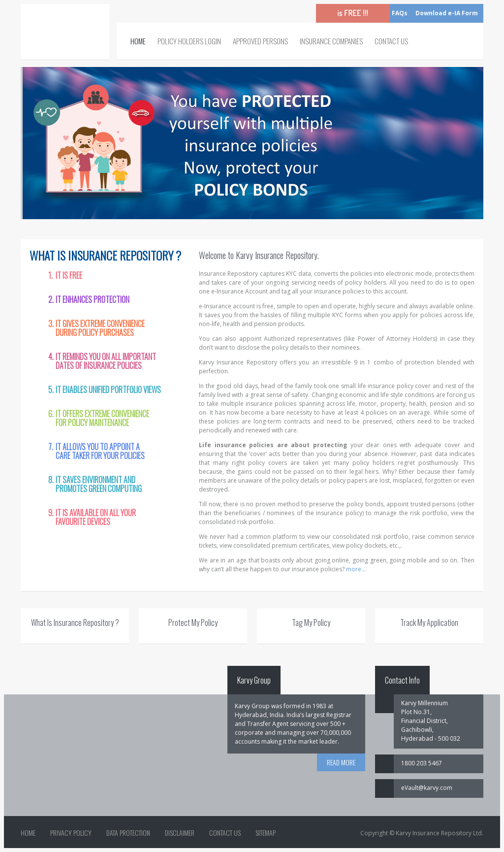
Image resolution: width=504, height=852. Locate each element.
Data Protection (128, 833)
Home (138, 41)
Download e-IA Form (447, 13)
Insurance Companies (331, 41)
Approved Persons (260, 41)
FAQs (400, 13)
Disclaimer (180, 833)
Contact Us (391, 41)
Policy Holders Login (189, 41)
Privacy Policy (71, 833)
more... (356, 569)
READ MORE (341, 762)
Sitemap (266, 833)
